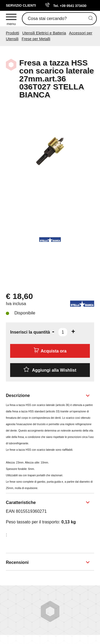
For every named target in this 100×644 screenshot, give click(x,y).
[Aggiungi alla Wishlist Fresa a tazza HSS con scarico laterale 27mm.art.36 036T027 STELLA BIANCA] (50, 370)
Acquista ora (50, 350)
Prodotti (13, 33)
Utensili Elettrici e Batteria (44, 33)
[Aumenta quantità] (73, 331)
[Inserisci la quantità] (63, 332)
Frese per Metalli (36, 39)
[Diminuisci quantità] (53, 331)
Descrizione (18, 395)
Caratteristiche (21, 503)
